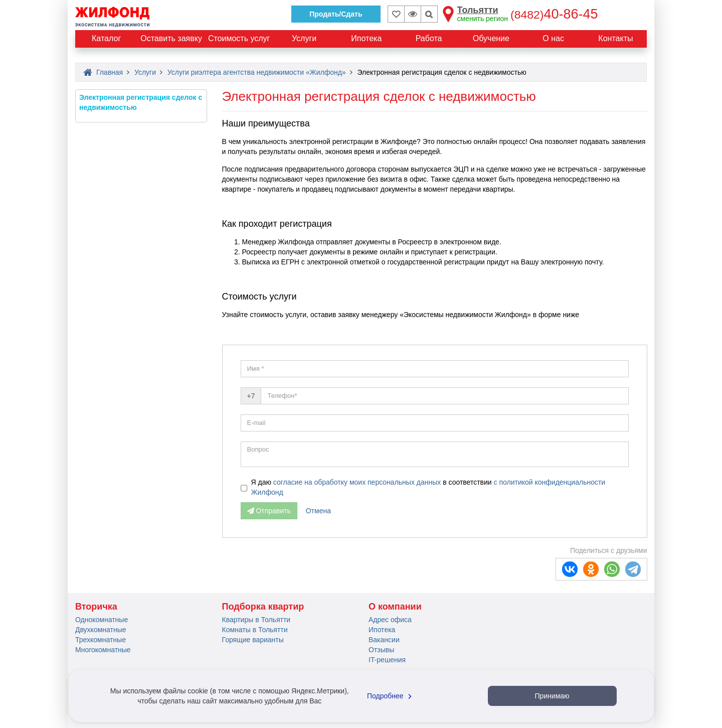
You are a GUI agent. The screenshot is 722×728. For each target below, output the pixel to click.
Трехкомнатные (101, 640)
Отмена (318, 511)
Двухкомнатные (101, 630)
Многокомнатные (103, 650)
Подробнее (391, 696)
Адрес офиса (390, 620)
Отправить (269, 511)
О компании (395, 607)
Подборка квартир (263, 607)
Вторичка (96, 607)
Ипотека (382, 630)
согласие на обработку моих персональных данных (358, 482)
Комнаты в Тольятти (255, 630)
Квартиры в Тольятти (256, 620)
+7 (251, 396)
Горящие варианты (253, 640)
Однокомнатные (102, 620)
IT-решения (387, 660)
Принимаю (552, 696)
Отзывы (381, 650)
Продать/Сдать (336, 14)
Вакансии (384, 640)
